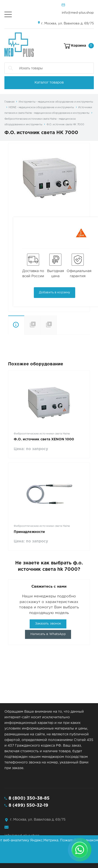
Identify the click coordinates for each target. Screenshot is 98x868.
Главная (9, 102)
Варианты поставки (57, 325)
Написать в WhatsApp (48, 634)
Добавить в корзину (55, 292)
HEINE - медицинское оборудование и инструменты (41, 107)
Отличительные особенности (32, 325)
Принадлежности (29, 532)
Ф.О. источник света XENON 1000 (44, 439)
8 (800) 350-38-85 (29, 798)
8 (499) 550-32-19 (28, 805)
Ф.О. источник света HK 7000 (65, 125)
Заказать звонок (48, 624)
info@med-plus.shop (78, 13)
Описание (16, 325)
